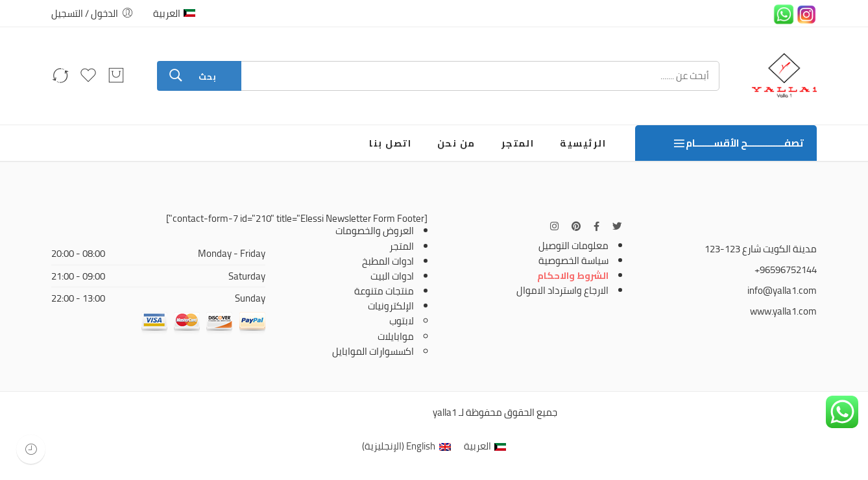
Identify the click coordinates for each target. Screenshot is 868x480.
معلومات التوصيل (573, 246)
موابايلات (396, 336)
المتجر (518, 143)
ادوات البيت (392, 276)
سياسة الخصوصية (573, 260)
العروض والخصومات (375, 231)
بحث (208, 77)
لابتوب (402, 321)
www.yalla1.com (783, 311)
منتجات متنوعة (384, 291)
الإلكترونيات (391, 306)
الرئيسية (583, 143)
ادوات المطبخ (388, 261)
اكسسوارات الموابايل (373, 351)
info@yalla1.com (782, 290)
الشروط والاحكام (573, 275)
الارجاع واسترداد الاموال (562, 290)
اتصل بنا (390, 143)
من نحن (456, 143)
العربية (174, 13)
